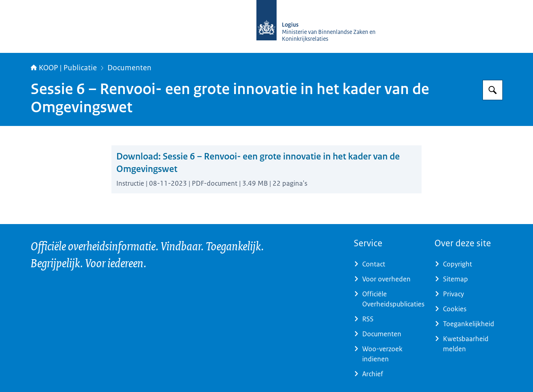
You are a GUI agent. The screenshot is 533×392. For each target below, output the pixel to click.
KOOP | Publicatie (64, 68)
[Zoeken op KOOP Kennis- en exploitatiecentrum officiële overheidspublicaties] (493, 90)
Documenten (129, 68)
